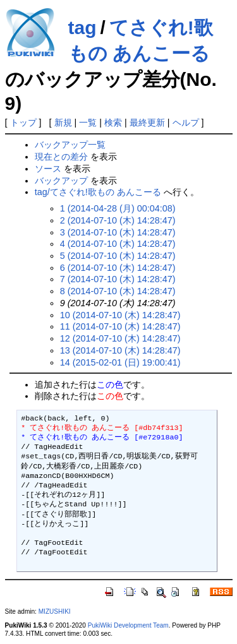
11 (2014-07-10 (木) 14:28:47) (120, 326)
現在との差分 (61, 157)
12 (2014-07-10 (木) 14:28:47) (120, 338)
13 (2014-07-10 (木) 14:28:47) (120, 350)
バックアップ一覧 (70, 145)
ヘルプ (186, 122)
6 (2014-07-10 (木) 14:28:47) (118, 268)
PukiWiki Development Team (128, 625)
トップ (23, 122)
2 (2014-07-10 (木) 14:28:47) (118, 220)
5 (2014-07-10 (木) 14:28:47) (118, 256)
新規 (63, 122)
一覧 (88, 122)
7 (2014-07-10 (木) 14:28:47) (118, 279)
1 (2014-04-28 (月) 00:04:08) (118, 208)
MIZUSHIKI (55, 611)
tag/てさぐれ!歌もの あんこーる (98, 192)
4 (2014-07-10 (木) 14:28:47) (118, 244)
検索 (113, 122)
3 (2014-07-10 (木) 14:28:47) (118, 232)
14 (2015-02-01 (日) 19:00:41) (120, 362)
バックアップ (61, 181)
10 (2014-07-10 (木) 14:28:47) (120, 315)
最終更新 (147, 122)
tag (82, 27)
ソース (48, 169)
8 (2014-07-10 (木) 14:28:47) (118, 291)
